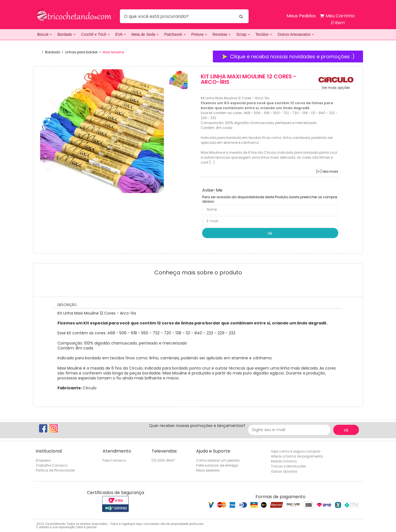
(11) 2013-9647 (163, 460)
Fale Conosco (114, 460)
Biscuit (45, 34)
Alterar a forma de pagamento (297, 456)
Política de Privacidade (55, 470)
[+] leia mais (327, 172)
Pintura (199, 34)
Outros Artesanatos (296, 34)
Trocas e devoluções (288, 466)
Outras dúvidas (284, 471)
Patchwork (175, 34)
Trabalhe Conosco (52, 465)
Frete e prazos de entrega (217, 465)
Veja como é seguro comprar (296, 451)
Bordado (67, 34)
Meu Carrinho (337, 19)
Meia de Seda (145, 34)
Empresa (43, 460)
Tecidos (264, 34)
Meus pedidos (208, 470)
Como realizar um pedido (218, 460)
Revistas (222, 34)
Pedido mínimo (284, 461)
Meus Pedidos (301, 16)
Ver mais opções (336, 88)
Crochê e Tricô (95, 34)
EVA (121, 34)
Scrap (243, 34)
